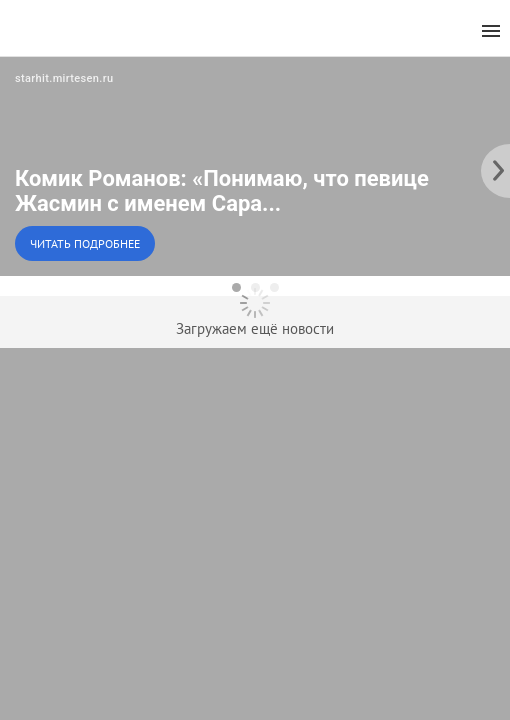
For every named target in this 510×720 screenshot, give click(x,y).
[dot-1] (236, 287)
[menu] (491, 31)
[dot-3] (274, 287)
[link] (255, 166)
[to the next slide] (495, 166)
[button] (255, 166)
